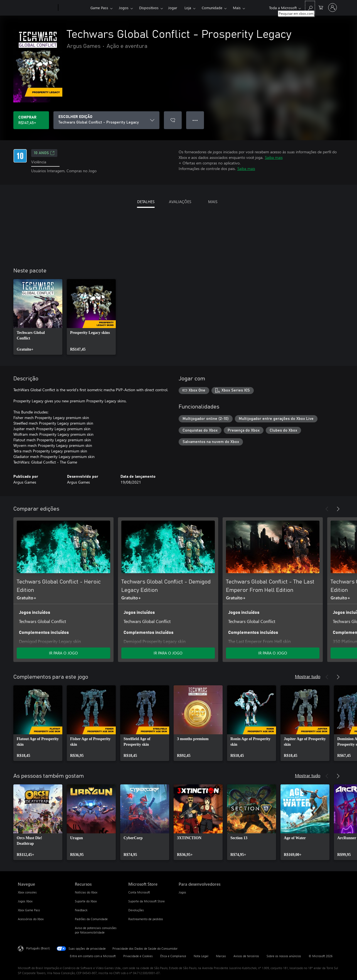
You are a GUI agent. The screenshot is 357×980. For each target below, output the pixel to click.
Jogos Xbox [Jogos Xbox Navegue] (25, 901)
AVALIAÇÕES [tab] (180, 202)
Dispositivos (149, 8)
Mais (237, 8)
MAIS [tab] (213, 202)
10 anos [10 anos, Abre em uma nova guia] (44, 153)
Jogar (173, 8)
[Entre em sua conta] (333, 8)
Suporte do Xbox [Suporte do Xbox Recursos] (86, 901)
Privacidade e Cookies (138, 956)
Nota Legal (201, 956)
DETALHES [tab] (146, 202)
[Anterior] (327, 509)
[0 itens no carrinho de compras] (321, 7)
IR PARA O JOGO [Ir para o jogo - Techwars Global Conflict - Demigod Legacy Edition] (168, 653)
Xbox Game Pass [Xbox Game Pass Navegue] (29, 910)
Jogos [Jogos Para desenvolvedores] (182, 892)
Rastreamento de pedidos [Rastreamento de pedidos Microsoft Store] (146, 919)
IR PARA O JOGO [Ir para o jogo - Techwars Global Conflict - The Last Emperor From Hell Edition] (273, 653)
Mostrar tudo (308, 676)
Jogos (124, 8)
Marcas (221, 956)
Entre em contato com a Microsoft (93, 956)
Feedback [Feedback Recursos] (81, 910)
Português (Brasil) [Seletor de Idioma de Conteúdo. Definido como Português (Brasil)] (38, 948)
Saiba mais (274, 157)
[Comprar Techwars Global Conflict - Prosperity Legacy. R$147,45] (31, 120)
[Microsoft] (37, 8)
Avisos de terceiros (246, 956)
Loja (188, 8)
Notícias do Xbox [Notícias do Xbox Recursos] (86, 892)
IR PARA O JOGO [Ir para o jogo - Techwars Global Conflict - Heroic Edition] (63, 653)
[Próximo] (338, 509)
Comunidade (212, 8)
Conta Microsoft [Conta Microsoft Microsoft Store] (139, 892)
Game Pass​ (99, 8)
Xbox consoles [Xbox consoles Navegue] (27, 892)
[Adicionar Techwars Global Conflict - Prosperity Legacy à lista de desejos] (173, 120)
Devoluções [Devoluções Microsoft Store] (136, 910)
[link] (38, 317)
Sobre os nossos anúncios (284, 956)
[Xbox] (74, 8)
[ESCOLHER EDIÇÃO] (106, 120)
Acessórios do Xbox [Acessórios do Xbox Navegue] (31, 919)
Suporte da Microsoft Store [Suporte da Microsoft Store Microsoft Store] (147, 901)
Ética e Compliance (173, 956)
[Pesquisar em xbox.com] (310, 7)
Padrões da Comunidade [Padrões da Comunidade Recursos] (91, 919)
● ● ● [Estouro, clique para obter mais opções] (195, 120)
